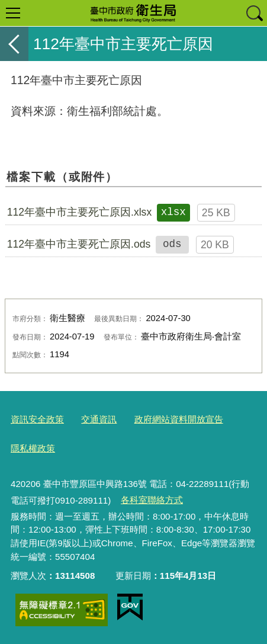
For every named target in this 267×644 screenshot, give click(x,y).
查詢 (254, 13)
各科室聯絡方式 (152, 500)
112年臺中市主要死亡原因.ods (79, 244)
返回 (14, 44)
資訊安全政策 (37, 419)
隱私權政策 (33, 448)
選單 (13, 13)
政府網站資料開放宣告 (179, 419)
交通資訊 (99, 419)
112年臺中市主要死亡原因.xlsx (80, 212)
